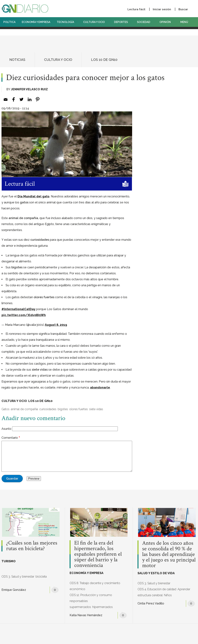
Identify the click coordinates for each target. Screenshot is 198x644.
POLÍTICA (9, 22)
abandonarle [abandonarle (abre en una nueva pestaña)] (100, 388)
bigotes (63, 409)
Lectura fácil (136, 9)
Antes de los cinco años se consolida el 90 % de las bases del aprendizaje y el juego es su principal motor (169, 554)
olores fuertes (79, 409)
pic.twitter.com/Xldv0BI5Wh (24, 315)
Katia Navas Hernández (86, 615)
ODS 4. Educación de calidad (157, 589)
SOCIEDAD (145, 22)
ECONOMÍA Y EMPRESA (36, 22)
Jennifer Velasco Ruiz (29, 89)
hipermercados (103, 607)
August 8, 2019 (56, 325)
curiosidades (48, 409)
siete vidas (96, 409)
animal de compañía (24, 409)
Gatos (5, 409)
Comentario (10, 438)
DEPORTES (122, 22)
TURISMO (9, 561)
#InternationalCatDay (18, 309)
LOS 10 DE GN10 (104, 60)
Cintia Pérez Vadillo (151, 603)
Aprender (184, 589)
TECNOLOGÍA (67, 22)
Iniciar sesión (162, 9)
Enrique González (14, 590)
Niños (168, 595)
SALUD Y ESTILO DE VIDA (156, 573)
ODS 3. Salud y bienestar (18, 577)
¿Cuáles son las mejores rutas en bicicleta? (32, 546)
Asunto (6, 429)
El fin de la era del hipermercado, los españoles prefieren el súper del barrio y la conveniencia (98, 554)
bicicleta (41, 577)
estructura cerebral (150, 595)
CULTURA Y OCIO (95, 22)
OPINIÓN (165, 22)
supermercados (80, 607)
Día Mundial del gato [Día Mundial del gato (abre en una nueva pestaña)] (33, 196)
